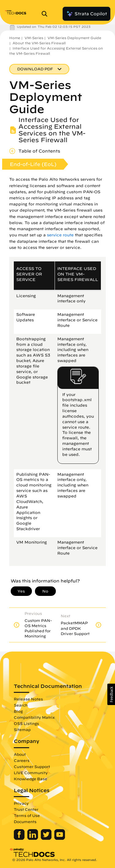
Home (15, 38)
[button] (111, 694)
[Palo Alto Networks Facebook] (20, 838)
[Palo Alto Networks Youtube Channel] (60, 838)
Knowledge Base (31, 779)
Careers (22, 760)
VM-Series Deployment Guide (74, 38)
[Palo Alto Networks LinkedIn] (33, 838)
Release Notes (28, 699)
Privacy (21, 803)
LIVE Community (31, 773)
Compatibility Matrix (34, 717)
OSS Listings (26, 723)
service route (60, 235)
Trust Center (26, 809)
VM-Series (34, 38)
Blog (18, 711)
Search (21, 705)
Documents (25, 822)
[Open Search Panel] (46, 14)
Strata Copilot (86, 14)
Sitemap (22, 729)
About (20, 754)
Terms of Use (27, 815)
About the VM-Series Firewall (39, 43)
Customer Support (32, 766)
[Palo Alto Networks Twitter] (47, 838)
